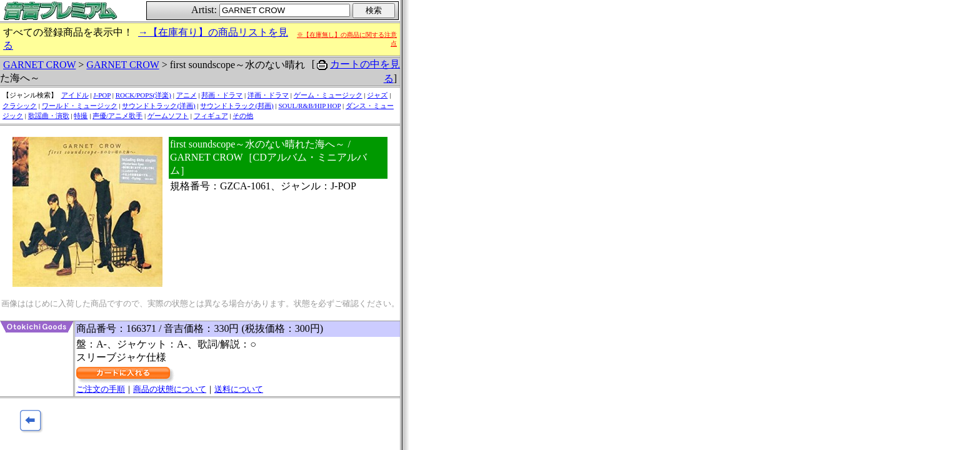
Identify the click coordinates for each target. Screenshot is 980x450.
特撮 (81, 116)
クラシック (20, 106)
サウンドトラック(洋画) (158, 106)
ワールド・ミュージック (80, 106)
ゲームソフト (168, 116)
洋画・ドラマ (268, 95)
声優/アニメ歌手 (117, 116)
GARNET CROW (39, 65)
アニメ (187, 95)
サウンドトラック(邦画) (237, 106)
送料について (239, 389)
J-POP (102, 95)
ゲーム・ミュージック (328, 95)
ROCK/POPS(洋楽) (143, 95)
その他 (243, 116)
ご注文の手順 (101, 389)
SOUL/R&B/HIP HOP (309, 106)
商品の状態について (170, 389)
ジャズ (377, 95)
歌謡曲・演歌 (49, 116)
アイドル (75, 95)
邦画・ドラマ (222, 95)
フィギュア (211, 116)
